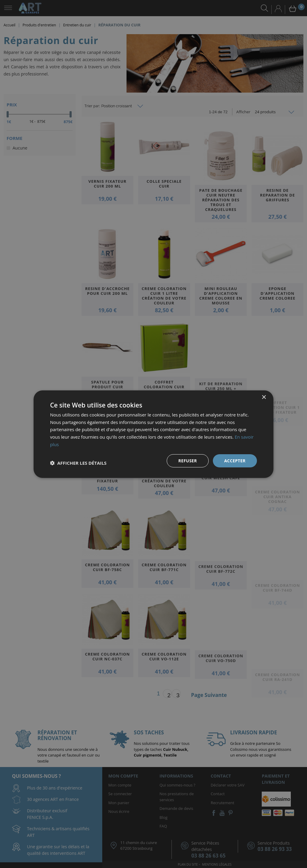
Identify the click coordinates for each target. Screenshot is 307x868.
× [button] (264, 397)
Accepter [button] (235, 460)
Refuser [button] (187, 460)
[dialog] (153, 434)
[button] (78, 463)
